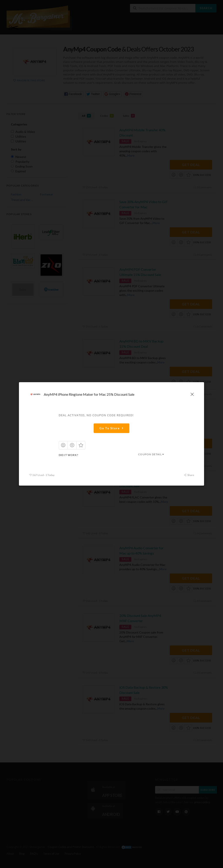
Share (189, 475)
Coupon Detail (151, 454)
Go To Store (112, 428)
